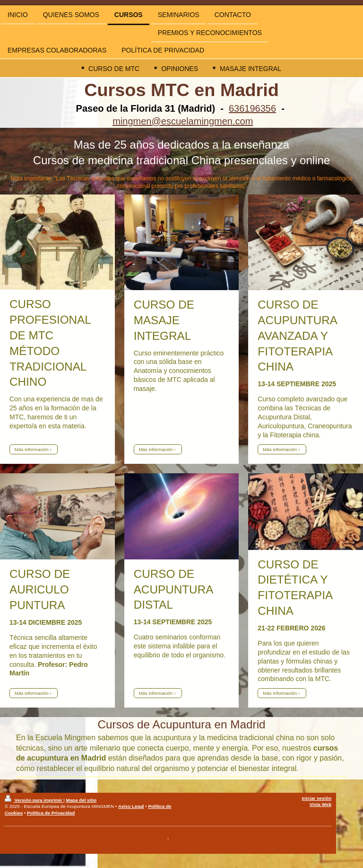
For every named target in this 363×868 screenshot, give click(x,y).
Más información (32, 449)
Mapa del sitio (81, 800)
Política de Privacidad (51, 813)
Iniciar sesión (317, 798)
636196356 (252, 108)
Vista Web (320, 804)
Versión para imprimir (34, 800)
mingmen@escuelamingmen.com (183, 121)
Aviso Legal (131, 806)
